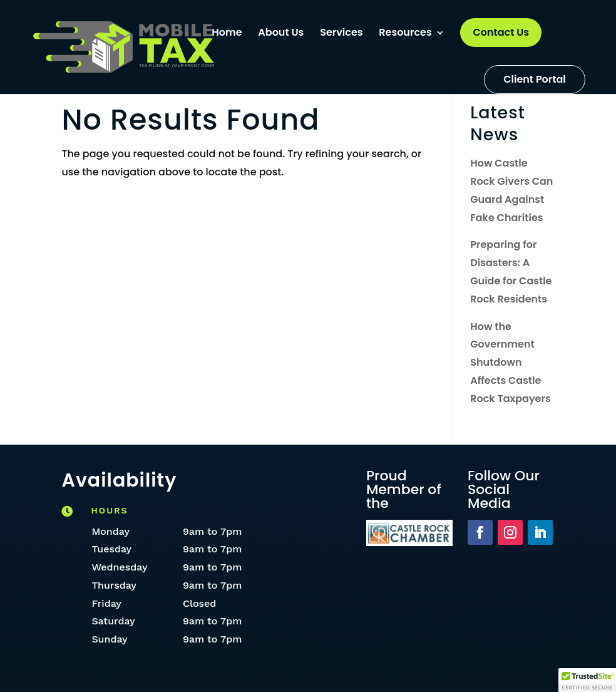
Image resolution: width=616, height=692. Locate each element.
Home (227, 34)
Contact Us (501, 32)
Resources (405, 34)
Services (341, 34)
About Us (281, 34)
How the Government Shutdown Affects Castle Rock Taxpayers (510, 363)
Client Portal (535, 79)
